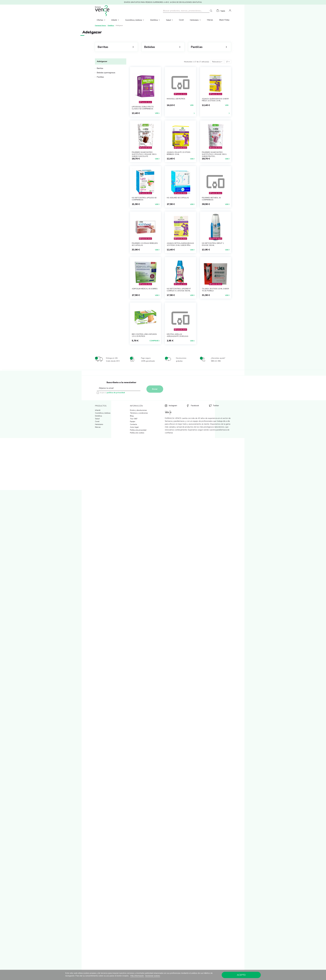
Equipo (133, 421)
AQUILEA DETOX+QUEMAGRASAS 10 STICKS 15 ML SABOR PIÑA (180, 244)
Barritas (100, 68)
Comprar (154, 341)
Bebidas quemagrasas (106, 73)
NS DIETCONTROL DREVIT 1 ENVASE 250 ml (213, 244)
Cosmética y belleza (103, 413)
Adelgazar (102, 61)
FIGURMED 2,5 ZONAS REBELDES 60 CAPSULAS (145, 244)
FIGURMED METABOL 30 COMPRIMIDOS (211, 199)
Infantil (98, 410)
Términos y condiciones (139, 413)
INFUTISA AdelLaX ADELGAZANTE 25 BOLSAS (178, 335)
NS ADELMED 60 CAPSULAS (178, 198)
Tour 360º (134, 419)
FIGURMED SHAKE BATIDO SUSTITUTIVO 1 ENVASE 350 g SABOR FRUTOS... (214, 154)
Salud (97, 419)
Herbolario (99, 424)
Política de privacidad (138, 430)
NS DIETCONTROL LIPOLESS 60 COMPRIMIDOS (144, 199)
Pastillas (100, 77)
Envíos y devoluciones (138, 410)
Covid (97, 421)
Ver (157, 113)
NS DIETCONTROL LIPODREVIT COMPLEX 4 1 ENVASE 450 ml (179, 290)
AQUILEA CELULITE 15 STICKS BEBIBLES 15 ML (179, 153)
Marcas (98, 427)
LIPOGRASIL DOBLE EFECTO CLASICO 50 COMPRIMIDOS (143, 108)
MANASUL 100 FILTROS (176, 99)
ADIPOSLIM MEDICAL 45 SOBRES (145, 289)
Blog (132, 416)
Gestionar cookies (153, 976)
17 (228, 62)
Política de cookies (137, 433)
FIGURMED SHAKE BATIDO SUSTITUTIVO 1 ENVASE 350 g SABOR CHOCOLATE (144, 154)
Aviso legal (134, 427)
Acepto (241, 975)
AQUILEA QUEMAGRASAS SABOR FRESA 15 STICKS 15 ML (215, 100)
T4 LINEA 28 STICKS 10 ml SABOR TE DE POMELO (215, 290)
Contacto (134, 424)
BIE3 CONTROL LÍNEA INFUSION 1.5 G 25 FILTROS (144, 335)
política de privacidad (116, 393)
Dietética (98, 416)
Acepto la (112, 393)
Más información (137, 976)
